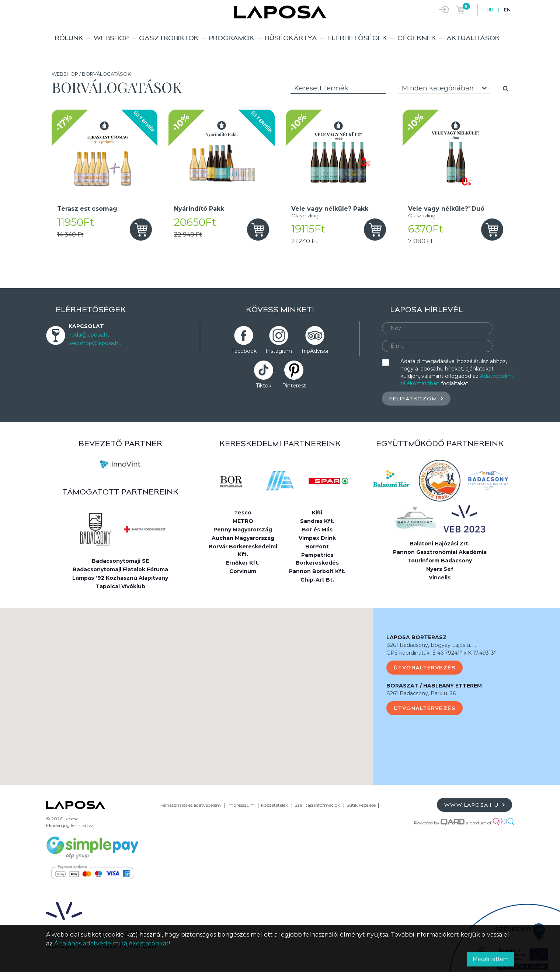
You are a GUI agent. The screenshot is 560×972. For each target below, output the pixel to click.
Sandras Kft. (317, 521)
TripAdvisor (315, 351)
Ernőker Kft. (243, 563)
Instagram (279, 351)
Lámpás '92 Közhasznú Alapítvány (120, 578)
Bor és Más (317, 530)
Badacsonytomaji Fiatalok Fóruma (120, 569)
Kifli (317, 513)
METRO (243, 521)
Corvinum (243, 571)
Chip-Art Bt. (317, 580)
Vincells (440, 578)
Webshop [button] (111, 38)
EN (507, 10)
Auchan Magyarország (243, 538)
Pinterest (294, 386)
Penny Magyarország (243, 530)
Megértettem (491, 959)
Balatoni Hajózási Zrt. (440, 544)
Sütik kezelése (361, 805)
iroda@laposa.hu (90, 335)
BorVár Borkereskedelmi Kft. (243, 550)
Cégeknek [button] (417, 38)
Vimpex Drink (317, 538)
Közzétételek (274, 805)
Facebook (244, 351)
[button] (187, 690)
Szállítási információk (317, 805)
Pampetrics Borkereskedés (317, 559)
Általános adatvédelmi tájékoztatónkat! (112, 943)
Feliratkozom (416, 398)
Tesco (243, 513)
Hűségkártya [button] (291, 38)
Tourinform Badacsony (440, 561)
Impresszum (241, 805)
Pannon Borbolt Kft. (317, 571)
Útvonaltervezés (425, 668)
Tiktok (264, 386)
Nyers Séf (440, 569)
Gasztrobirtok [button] (169, 38)
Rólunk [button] (69, 38)
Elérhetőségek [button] (357, 38)
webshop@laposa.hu (95, 343)
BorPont (317, 547)
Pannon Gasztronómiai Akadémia (440, 552)
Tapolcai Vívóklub (120, 586)
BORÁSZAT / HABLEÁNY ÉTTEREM (434, 686)
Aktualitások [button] (473, 38)
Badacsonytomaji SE (120, 561)
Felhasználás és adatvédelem (191, 805)
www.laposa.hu (475, 805)
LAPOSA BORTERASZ (416, 637)
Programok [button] (232, 38)
